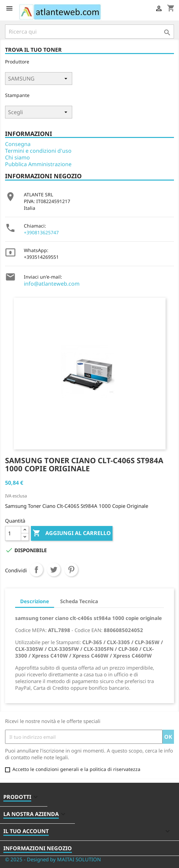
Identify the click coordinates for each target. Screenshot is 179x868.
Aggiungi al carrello (72, 533)
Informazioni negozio (38, 848)
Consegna (18, 144)
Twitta (54, 570)
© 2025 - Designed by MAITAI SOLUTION (53, 859)
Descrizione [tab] (35, 601)
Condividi (36, 570)
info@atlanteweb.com (52, 284)
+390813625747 (41, 232)
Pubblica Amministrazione (38, 164)
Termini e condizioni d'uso (38, 151)
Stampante (17, 95)
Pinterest (71, 570)
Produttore (17, 62)
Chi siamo (17, 157)
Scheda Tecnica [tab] (79, 601)
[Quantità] (13, 533)
